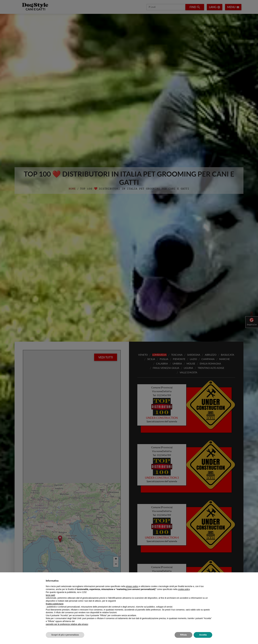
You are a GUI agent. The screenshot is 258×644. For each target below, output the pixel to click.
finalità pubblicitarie (55, 604)
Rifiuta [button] (183, 635)
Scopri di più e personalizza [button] (65, 635)
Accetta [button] (203, 635)
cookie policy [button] (184, 589)
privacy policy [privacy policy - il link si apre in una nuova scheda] (132, 586)
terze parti (50, 595)
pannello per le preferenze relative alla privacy (67, 624)
